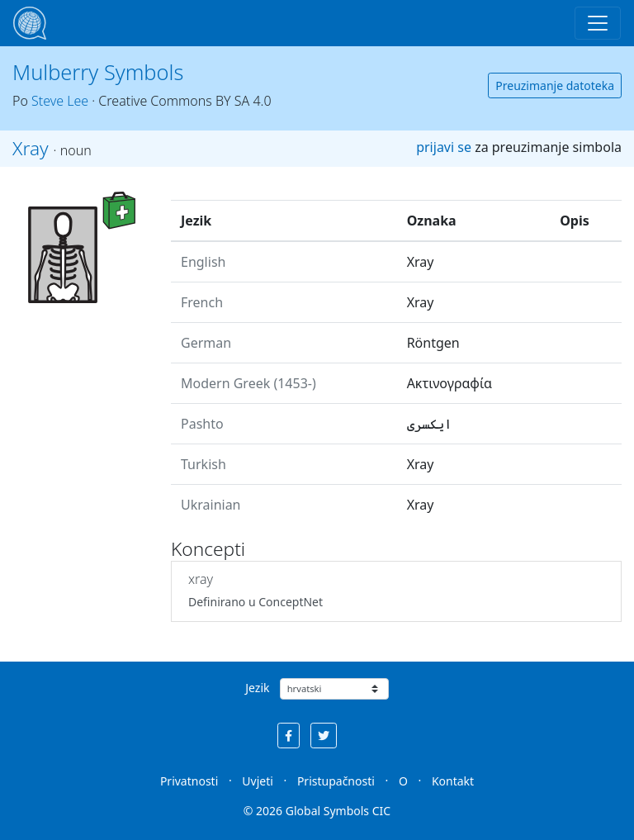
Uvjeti (258, 781)
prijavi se (444, 147)
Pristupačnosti (336, 781)
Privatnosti (189, 781)
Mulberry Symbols (98, 72)
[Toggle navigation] (598, 23)
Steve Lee (60, 101)
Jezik (257, 688)
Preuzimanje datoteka (555, 85)
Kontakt (453, 781)
